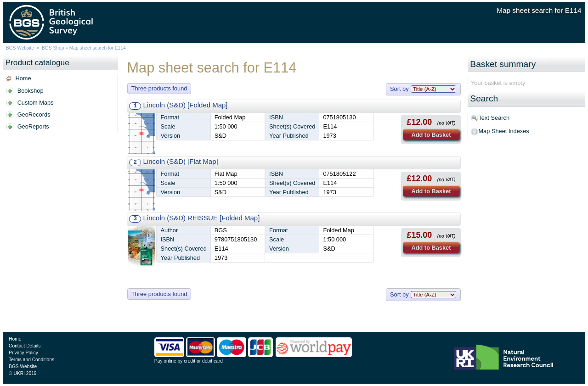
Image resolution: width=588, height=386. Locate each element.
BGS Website (20, 48)
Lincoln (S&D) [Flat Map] (181, 161)
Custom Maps (36, 103)
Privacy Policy (23, 353)
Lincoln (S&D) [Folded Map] (186, 105)
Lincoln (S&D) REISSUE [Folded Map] (202, 218)
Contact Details (25, 346)
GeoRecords (34, 115)
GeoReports (33, 126)
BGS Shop (53, 48)
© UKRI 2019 (23, 373)
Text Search (494, 118)
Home (23, 78)
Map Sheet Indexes (503, 131)
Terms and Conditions (31, 360)
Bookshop (31, 91)
